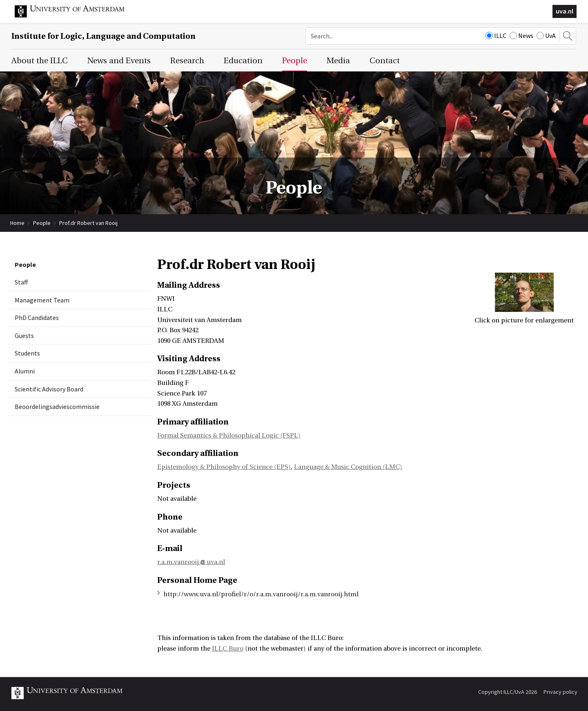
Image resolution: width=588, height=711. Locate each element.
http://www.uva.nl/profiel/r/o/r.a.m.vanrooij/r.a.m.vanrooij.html (261, 594)
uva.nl (565, 11)
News (521, 36)
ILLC (496, 36)
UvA (546, 36)
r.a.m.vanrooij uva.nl (191, 562)
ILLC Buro (228, 649)
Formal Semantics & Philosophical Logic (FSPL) (229, 435)
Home (17, 223)
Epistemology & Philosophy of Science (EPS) (224, 467)
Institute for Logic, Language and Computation (104, 36)
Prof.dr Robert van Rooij (88, 223)
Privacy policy (560, 692)
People (42, 223)
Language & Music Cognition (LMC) (348, 467)
